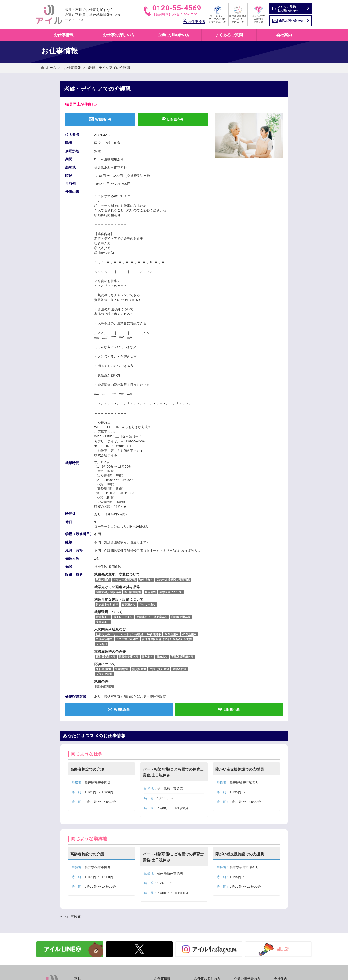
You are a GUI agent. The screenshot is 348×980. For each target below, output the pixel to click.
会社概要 (281, 899)
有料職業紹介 (244, 915)
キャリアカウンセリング (212, 926)
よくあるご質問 (229, 35)
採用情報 (281, 926)
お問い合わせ (284, 939)
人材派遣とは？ (206, 905)
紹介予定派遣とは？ (209, 910)
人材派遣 (241, 905)
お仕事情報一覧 (166, 905)
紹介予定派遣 (244, 910)
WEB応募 (100, 119)
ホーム (51, 68)
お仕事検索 (194, 21)
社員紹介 (281, 920)
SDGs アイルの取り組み (292, 905)
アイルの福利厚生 (207, 920)
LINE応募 (173, 119)
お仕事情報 (72, 68)
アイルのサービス (247, 899)
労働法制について (247, 920)
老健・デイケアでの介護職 (109, 68)
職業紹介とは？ (206, 915)
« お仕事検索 (71, 832)
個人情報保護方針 (287, 944)
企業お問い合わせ (291, 21)
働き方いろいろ (206, 899)
